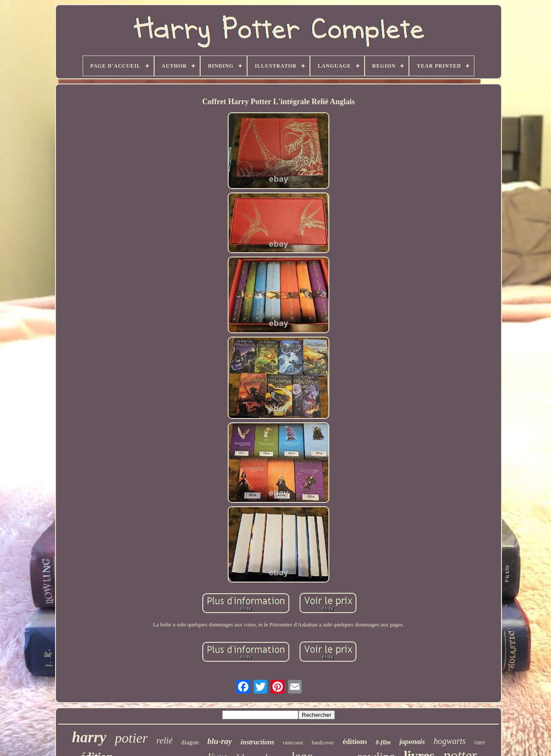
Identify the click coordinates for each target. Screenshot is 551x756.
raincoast (293, 742)
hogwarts (449, 741)
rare (480, 742)
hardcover (323, 742)
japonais (412, 742)
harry (89, 737)
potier (131, 738)
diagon (190, 742)
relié (164, 741)
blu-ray (220, 741)
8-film (383, 742)
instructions (257, 742)
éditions (355, 742)
